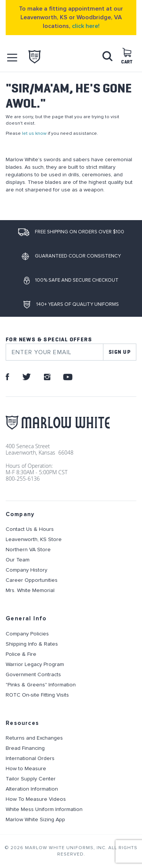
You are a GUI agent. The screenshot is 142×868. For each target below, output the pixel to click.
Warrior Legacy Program (35, 664)
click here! (86, 26)
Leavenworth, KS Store (34, 540)
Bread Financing (25, 748)
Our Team (18, 560)
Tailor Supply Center (31, 779)
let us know (34, 133)
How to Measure (26, 769)
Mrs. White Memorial (30, 590)
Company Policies (27, 634)
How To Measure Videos (36, 799)
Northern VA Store (28, 550)
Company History (27, 570)
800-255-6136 (23, 479)
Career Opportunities (32, 580)
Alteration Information (32, 789)
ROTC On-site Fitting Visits (37, 695)
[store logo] (34, 57)
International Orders (30, 759)
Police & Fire (21, 654)
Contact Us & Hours (30, 529)
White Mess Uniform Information (44, 809)
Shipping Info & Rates (32, 644)
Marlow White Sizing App (35, 820)
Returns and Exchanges (34, 738)
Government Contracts (33, 675)
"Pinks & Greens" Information (41, 685)
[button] (12, 58)
